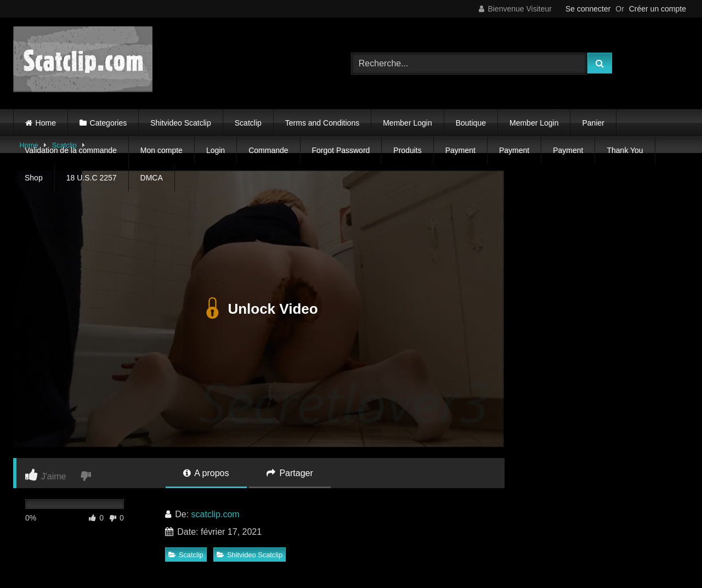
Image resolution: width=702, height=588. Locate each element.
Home (46, 123)
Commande (268, 150)
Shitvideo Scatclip (181, 123)
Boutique (471, 123)
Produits (407, 150)
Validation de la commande (71, 150)
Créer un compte (658, 9)
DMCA (152, 178)
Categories (109, 123)
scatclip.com (216, 514)
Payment (460, 150)
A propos (206, 473)
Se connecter (588, 9)
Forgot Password (341, 150)
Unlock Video (259, 309)
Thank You (625, 150)
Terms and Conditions (322, 123)
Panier (593, 123)
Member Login (407, 123)
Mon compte (162, 150)
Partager (290, 473)
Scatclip (248, 123)
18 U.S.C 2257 (92, 178)
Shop (34, 178)
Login (216, 150)
